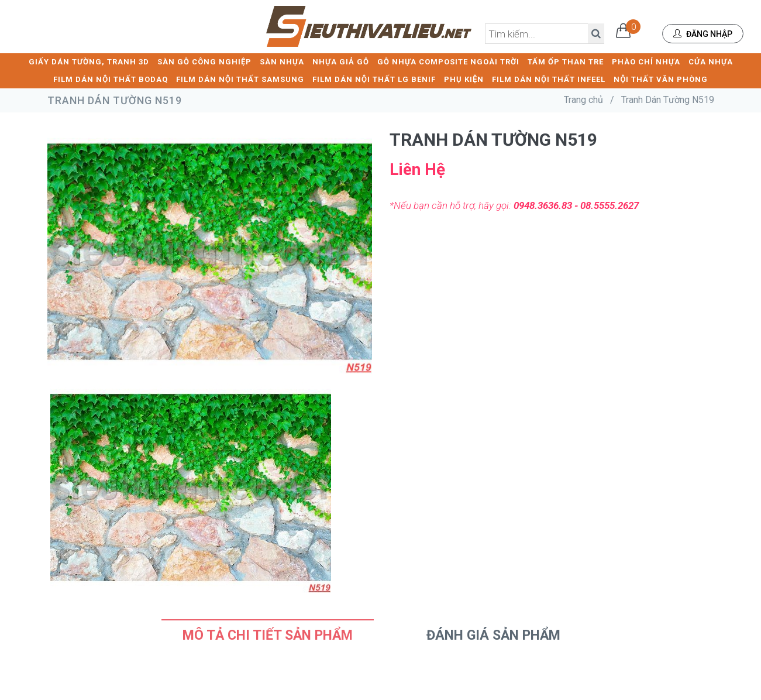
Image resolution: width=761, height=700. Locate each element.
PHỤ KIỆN (464, 79)
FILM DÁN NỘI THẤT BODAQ (111, 79)
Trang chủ (583, 100)
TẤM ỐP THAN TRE (566, 62)
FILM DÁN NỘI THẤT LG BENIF (374, 79)
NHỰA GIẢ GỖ (341, 62)
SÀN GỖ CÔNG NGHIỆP (204, 62)
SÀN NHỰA (282, 62)
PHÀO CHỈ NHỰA (646, 62)
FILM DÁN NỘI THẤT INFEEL (549, 79)
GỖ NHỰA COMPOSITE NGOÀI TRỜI (448, 62)
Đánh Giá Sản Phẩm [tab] (493, 635)
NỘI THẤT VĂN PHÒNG (661, 79)
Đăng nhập (703, 34)
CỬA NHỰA (711, 62)
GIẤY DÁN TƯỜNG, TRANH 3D (89, 62)
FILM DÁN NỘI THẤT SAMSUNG (240, 79)
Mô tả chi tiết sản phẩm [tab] (268, 635)
